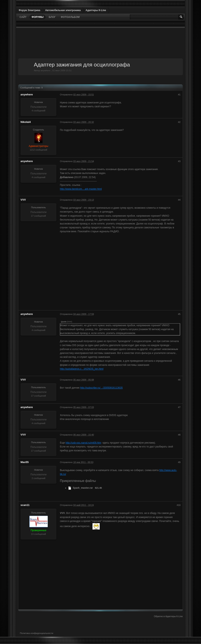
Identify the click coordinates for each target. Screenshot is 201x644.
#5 (179, 314)
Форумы (38, 17)
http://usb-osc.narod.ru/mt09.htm (83, 443)
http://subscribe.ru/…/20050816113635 (101, 388)
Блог (52, 17)
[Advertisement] (100, 43)
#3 (179, 161)
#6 (179, 380)
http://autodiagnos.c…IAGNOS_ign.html (82, 369)
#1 (179, 95)
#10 (179, 505)
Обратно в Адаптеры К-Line (168, 616)
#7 (179, 407)
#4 (179, 200)
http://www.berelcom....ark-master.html (81, 189)
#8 (179, 435)
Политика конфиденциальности (37, 633)
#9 (179, 462)
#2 (179, 122)
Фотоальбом (70, 17)
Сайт (23, 17)
